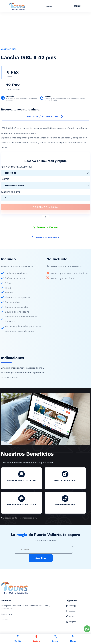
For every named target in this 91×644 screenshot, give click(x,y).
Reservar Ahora (45, 207)
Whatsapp (71, 606)
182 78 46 (7, 614)
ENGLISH (49, 6)
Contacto (4, 619)
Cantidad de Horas (11, 192)
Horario (5, 179)
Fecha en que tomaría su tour (17, 167)
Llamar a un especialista (45, 237)
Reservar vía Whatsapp (45, 227)
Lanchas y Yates (9, 49)
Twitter (70, 616)
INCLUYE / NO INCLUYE (45, 117)
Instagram (71, 622)
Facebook (71, 611)
